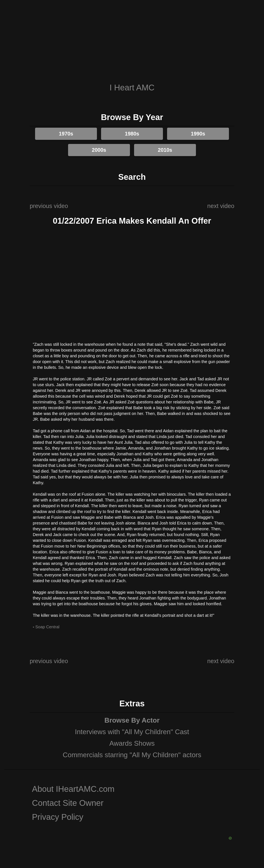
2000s (99, 150)
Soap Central (47, 627)
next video (221, 206)
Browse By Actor (132, 720)
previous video (49, 206)
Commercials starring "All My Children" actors (132, 755)
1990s (198, 134)
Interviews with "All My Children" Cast (132, 732)
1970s (66, 134)
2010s (165, 150)
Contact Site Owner (68, 803)
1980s (132, 134)
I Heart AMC (132, 88)
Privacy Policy (58, 817)
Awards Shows (132, 743)
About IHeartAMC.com (73, 789)
